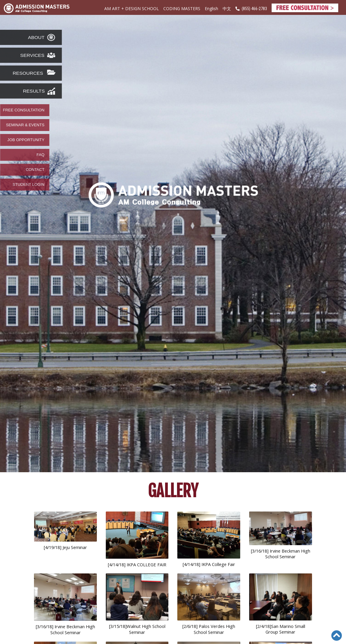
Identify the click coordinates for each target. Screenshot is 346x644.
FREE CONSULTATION (24, 110)
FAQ (41, 155)
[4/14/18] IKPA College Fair (209, 564)
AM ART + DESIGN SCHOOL (132, 8)
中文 (227, 9)
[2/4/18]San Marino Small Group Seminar (281, 629)
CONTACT (35, 170)
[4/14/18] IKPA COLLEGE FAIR (137, 565)
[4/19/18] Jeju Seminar (65, 547)
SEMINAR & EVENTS (25, 125)
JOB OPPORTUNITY (26, 140)
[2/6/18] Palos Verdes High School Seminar (209, 629)
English (211, 8)
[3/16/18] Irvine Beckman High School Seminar (281, 554)
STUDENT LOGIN (28, 185)
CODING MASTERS (182, 8)
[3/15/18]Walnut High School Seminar (137, 629)
